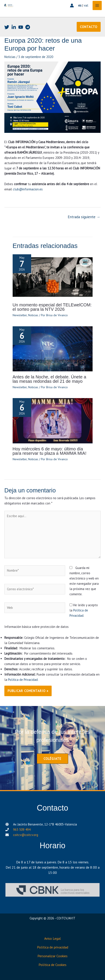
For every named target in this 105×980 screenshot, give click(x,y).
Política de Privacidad (23, 680)
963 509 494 (22, 830)
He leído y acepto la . (84, 610)
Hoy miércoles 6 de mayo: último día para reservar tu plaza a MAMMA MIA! (50, 451)
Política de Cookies (52, 965)
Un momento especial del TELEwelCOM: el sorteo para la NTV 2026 (52, 307)
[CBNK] (52, 890)
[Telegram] (28, 27)
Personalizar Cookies (52, 956)
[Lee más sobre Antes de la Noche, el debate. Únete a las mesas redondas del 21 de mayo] (53, 349)
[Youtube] (21, 27)
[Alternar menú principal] (97, 6)
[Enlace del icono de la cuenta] (72, 5)
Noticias (10, 57)
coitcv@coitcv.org (26, 835)
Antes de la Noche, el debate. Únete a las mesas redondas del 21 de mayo (49, 379)
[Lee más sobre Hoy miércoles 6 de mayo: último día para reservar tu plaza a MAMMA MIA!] (53, 420)
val (86, 5)
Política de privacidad (53, 947)
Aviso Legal (52, 938)
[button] (89, 27)
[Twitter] (7, 27)
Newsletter (20, 315)
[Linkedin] (14, 27)
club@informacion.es (28, 189)
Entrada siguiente (84, 217)
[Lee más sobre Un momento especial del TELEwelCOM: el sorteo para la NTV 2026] (53, 277)
